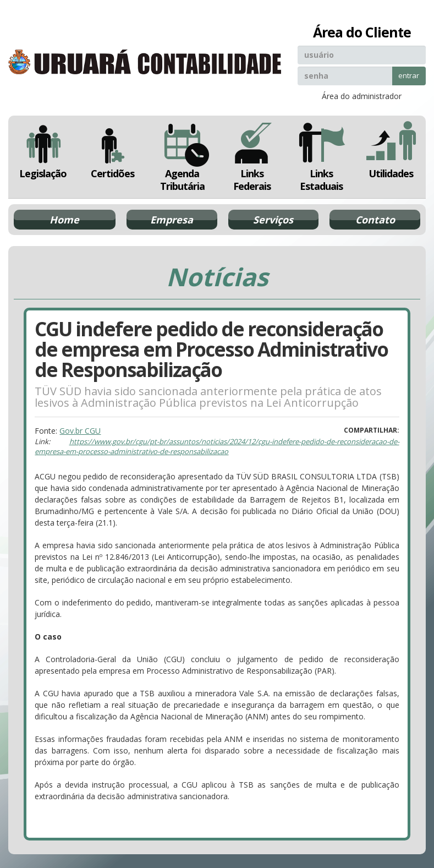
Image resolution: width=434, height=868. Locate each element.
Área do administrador (362, 96)
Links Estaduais (322, 157)
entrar (409, 75)
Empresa (172, 220)
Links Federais (252, 157)
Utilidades (391, 151)
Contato (375, 220)
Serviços (273, 220)
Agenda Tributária (182, 157)
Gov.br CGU (80, 431)
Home (64, 220)
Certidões (113, 151)
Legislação (43, 151)
